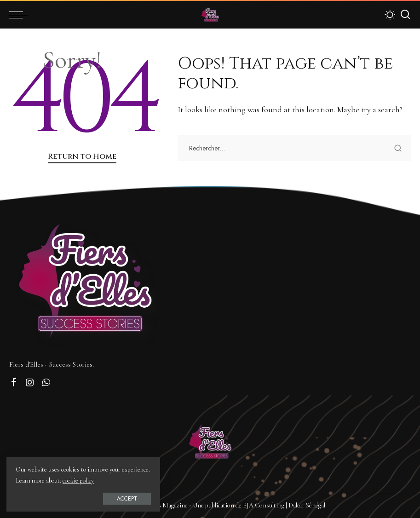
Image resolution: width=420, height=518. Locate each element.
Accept (112, 498)
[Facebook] (14, 383)
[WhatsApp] (46, 383)
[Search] (405, 15)
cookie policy (108, 480)
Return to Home (82, 156)
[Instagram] (30, 383)
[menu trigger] (21, 15)
